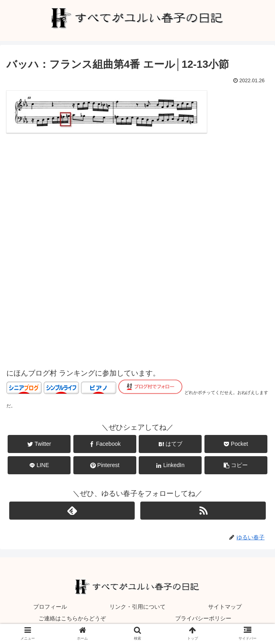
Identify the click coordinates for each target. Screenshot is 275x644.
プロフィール (50, 607)
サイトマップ (225, 607)
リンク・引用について (137, 607)
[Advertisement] (137, 237)
